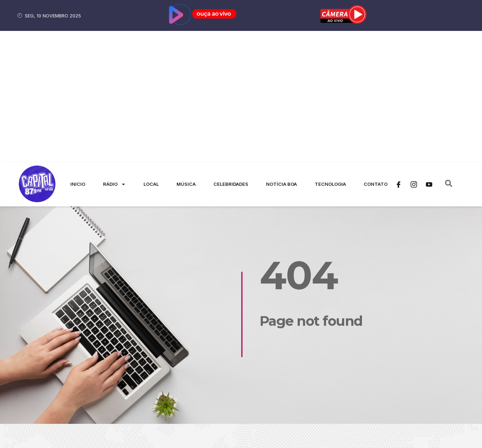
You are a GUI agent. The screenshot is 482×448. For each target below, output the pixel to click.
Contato (376, 53)
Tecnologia (330, 53)
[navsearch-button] (449, 53)
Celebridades (231, 53)
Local (151, 53)
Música (186, 53)
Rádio (114, 53)
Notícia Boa (281, 53)
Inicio (78, 53)
